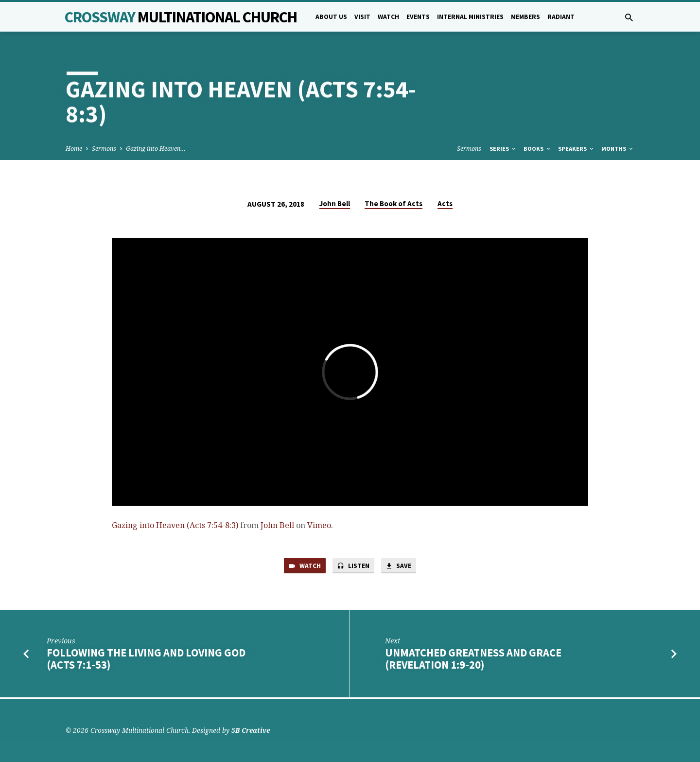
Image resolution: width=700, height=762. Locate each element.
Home (74, 149)
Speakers (577, 149)
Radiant (561, 17)
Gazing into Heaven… (156, 149)
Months (618, 149)
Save (402, 567)
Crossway (181, 17)
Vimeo (319, 525)
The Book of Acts (394, 204)
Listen (353, 567)
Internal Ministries (470, 17)
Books (538, 149)
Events (418, 17)
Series (503, 149)
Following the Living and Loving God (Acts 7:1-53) (146, 660)
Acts (445, 204)
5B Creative (251, 730)
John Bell (335, 204)
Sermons (104, 149)
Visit (362, 17)
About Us (331, 17)
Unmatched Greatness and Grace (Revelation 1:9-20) (473, 660)
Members (525, 17)
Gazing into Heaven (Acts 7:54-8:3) (175, 525)
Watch (388, 17)
